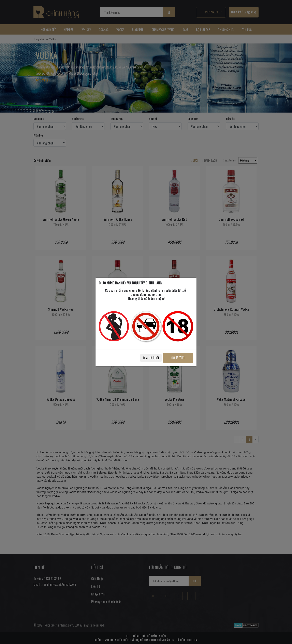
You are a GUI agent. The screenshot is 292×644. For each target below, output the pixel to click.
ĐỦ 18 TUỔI (178, 358)
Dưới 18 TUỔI (150, 358)
